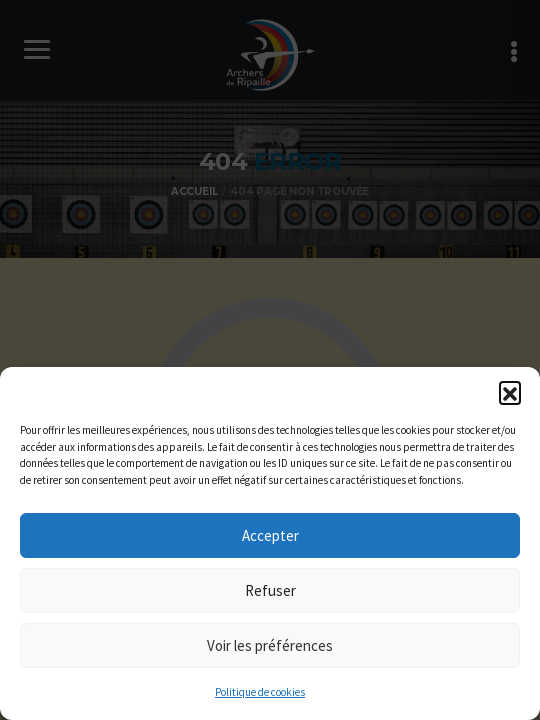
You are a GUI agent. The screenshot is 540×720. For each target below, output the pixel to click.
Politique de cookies (260, 692)
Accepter (270, 535)
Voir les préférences (270, 645)
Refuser (270, 590)
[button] (510, 392)
